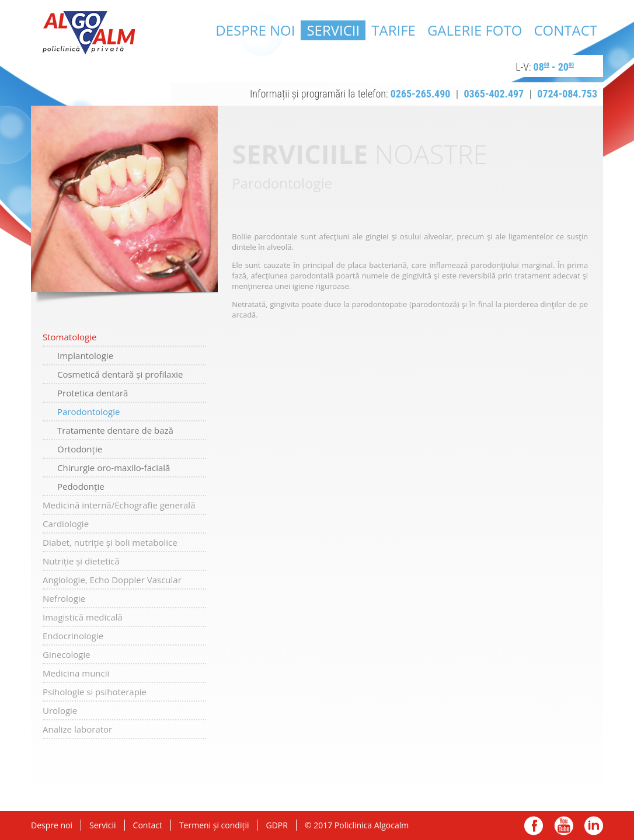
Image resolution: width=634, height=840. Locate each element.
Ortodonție (80, 449)
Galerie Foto (475, 30)
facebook (534, 826)
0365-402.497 (494, 94)
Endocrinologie (73, 636)
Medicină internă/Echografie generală (119, 505)
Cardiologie (66, 524)
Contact (565, 30)
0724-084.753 (567, 94)
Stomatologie (69, 337)
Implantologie (85, 355)
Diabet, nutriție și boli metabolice (110, 542)
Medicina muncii (76, 673)
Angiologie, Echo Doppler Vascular (112, 580)
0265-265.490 (421, 94)
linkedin (593, 826)
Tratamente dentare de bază (115, 430)
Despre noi (255, 30)
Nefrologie (64, 598)
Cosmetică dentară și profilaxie (120, 374)
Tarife (393, 30)
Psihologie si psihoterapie (95, 692)
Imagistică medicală (83, 617)
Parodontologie (88, 412)
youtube (564, 826)
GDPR (276, 825)
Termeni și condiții (214, 825)
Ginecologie (67, 654)
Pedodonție (81, 486)
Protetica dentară (93, 393)
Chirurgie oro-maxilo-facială (114, 468)
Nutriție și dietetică (81, 561)
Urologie (60, 710)
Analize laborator (77, 729)
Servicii (333, 30)
